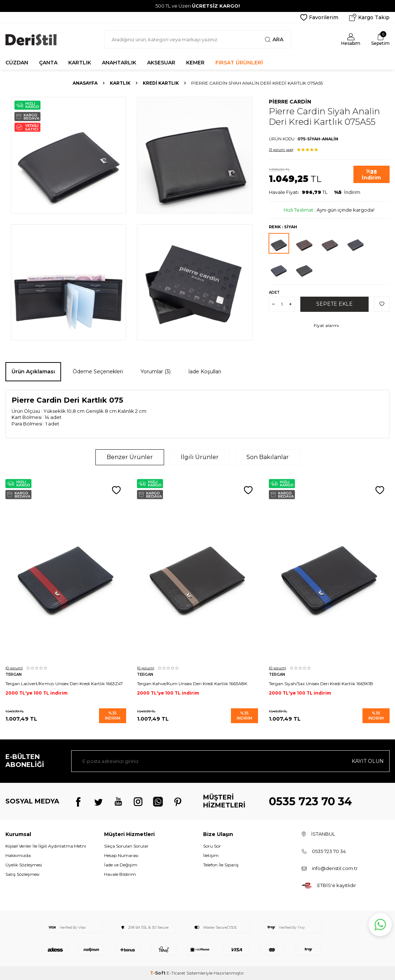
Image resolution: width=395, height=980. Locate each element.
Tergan (14, 674)
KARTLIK (80, 63)
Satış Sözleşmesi (22, 874)
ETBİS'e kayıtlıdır (337, 885)
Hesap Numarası (121, 855)
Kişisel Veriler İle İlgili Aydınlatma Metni (46, 846)
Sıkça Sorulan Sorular (126, 846)
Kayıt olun (368, 761)
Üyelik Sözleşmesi (24, 865)
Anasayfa (85, 83)
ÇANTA (48, 63)
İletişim (211, 855)
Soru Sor (212, 846)
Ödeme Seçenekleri (98, 372)
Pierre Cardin (290, 102)
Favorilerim (319, 17)
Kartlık (120, 83)
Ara (274, 39)
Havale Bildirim (120, 874)
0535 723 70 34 (310, 801)
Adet (274, 292)
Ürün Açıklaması (33, 372)
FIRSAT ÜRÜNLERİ (239, 63)
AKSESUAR (161, 63)
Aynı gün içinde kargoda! (345, 210)
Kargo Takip (369, 17)
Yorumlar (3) (156, 372)
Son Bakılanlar (268, 457)
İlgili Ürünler (200, 457)
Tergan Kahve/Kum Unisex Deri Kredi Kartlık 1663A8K (192, 684)
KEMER (195, 63)
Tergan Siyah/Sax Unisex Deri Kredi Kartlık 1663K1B (321, 684)
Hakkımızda (18, 855)
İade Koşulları (205, 372)
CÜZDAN (17, 63)
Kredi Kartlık (161, 83)
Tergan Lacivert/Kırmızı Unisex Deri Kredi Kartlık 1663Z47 (64, 684)
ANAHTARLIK (119, 63)
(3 (281, 150)
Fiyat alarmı (326, 325)
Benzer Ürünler (130, 457)
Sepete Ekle (334, 304)
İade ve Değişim (121, 865)
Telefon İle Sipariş (221, 865)
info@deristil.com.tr (335, 868)
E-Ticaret (176, 973)
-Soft (158, 973)
